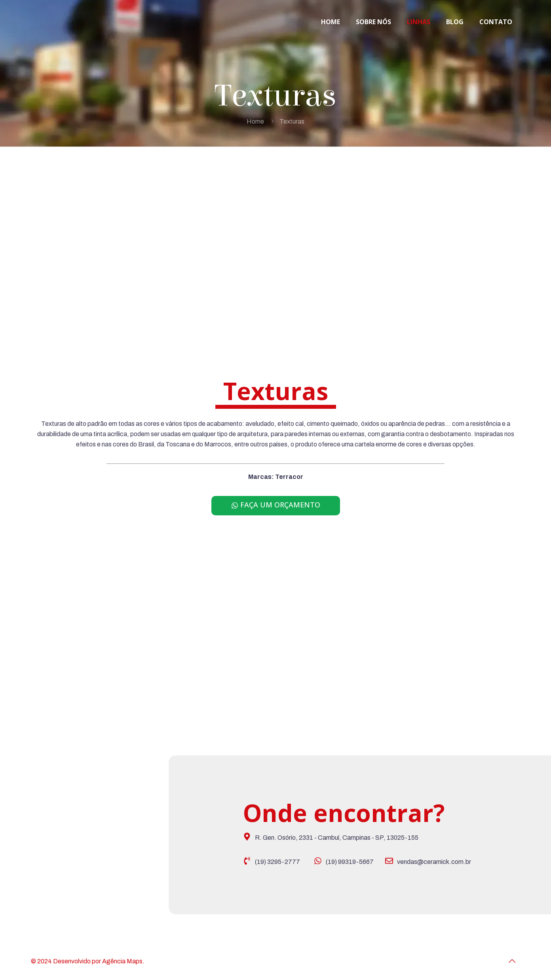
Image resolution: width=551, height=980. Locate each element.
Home (255, 121)
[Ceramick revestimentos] (129, 837)
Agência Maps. (123, 961)
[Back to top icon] (512, 961)
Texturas (292, 121)
